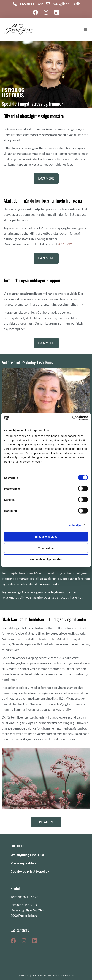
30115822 (65, 244)
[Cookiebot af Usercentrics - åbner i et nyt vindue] (72, 418)
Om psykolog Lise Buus (27, 855)
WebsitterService (59, 976)
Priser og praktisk (24, 863)
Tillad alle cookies (46, 536)
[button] (86, 29)
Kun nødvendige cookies (46, 559)
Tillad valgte (46, 548)
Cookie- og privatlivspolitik (30, 871)
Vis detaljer (74, 525)
